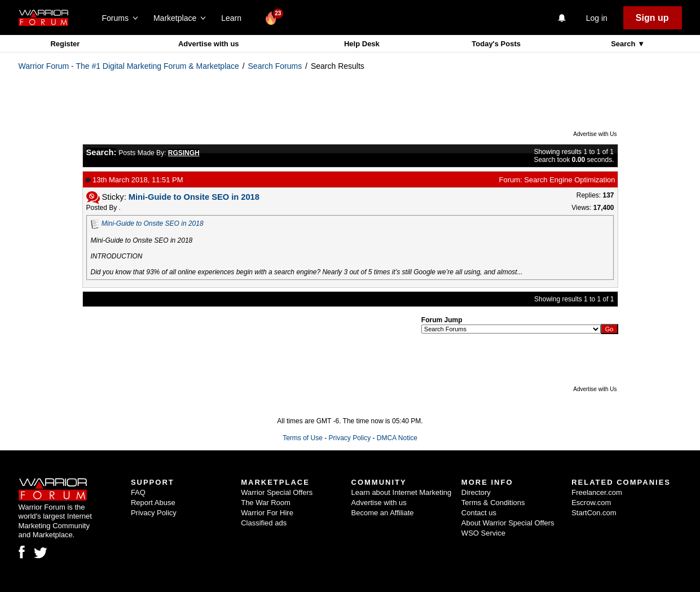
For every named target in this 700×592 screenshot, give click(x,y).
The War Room (266, 503)
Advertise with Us (595, 134)
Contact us (479, 513)
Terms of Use (303, 438)
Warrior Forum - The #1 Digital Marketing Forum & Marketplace (129, 66)
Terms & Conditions (493, 503)
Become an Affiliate (383, 513)
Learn (234, 18)
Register (65, 44)
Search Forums (275, 66)
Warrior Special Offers (277, 492)
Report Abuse (153, 503)
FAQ (138, 492)
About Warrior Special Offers (508, 523)
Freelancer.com (597, 492)
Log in (597, 18)
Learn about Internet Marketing (402, 492)
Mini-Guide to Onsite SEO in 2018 (153, 223)
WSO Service (483, 533)
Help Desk (362, 44)
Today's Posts (496, 44)
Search (624, 44)
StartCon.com (594, 513)
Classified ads (264, 523)
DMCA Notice (397, 438)
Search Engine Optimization (569, 180)
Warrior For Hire (267, 513)
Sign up (652, 18)
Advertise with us (209, 44)
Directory (476, 492)
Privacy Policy (349, 438)
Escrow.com (591, 503)
